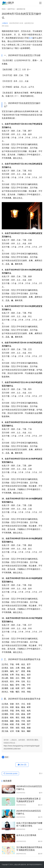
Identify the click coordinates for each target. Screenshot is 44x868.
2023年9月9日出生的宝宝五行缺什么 (29, 812)
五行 (31, 38)
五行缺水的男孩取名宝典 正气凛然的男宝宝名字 (29, 800)
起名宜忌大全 (29, 23)
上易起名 (5, 23)
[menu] (40, 3)
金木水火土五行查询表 (26, 835)
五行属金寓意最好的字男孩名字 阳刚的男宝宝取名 (29, 849)
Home (4, 9)
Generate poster (10, 773)
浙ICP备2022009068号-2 (34, 865)
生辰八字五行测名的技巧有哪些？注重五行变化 (29, 824)
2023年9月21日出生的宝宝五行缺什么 (29, 788)
